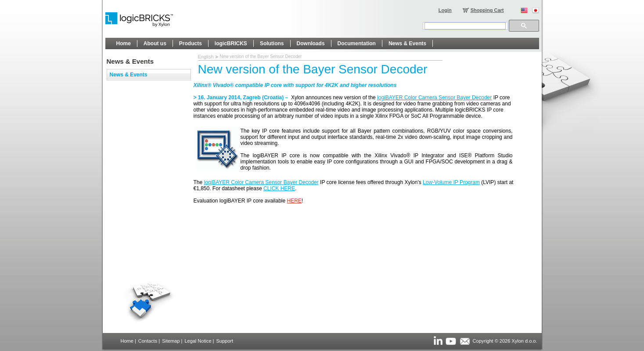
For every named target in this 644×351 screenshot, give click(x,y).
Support (225, 341)
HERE (294, 201)
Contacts (148, 341)
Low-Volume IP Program (451, 182)
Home (127, 341)
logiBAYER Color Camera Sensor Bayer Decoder (434, 98)
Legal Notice (198, 341)
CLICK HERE (279, 188)
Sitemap (171, 341)
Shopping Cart (487, 10)
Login (445, 10)
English (206, 57)
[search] (465, 26)
